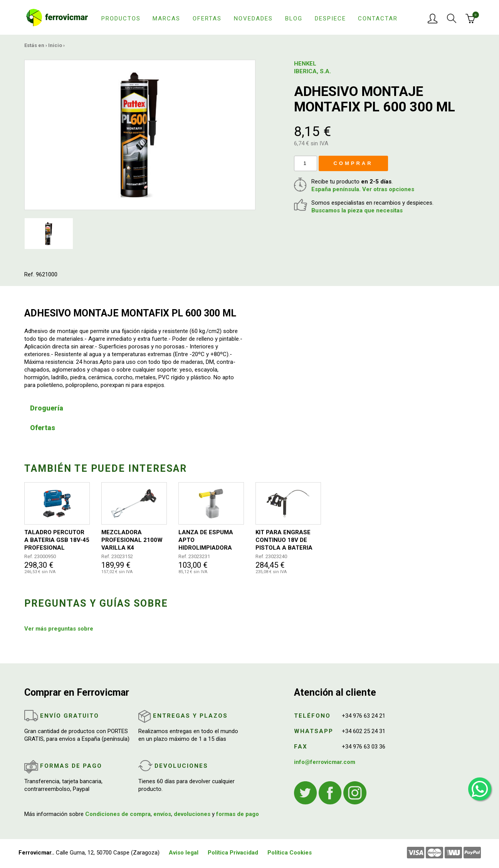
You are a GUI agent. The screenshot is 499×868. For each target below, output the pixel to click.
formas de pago (238, 814)
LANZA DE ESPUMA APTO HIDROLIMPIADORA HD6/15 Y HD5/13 (206, 540)
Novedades (253, 19)
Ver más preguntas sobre (59, 629)
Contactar (378, 19)
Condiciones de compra (118, 814)
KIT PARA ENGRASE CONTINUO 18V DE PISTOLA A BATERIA (284, 540)
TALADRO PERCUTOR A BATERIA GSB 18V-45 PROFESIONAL (57, 540)
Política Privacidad (233, 853)
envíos (162, 814)
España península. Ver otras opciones (363, 189)
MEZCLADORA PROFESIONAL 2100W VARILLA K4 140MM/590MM (132, 540)
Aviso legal (184, 853)
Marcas (166, 19)
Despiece (330, 19)
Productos (121, 19)
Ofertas (207, 19)
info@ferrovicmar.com (325, 762)
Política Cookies (290, 853)
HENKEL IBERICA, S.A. (313, 67)
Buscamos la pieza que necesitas (357, 210)
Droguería (47, 408)
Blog (294, 19)
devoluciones (192, 814)
